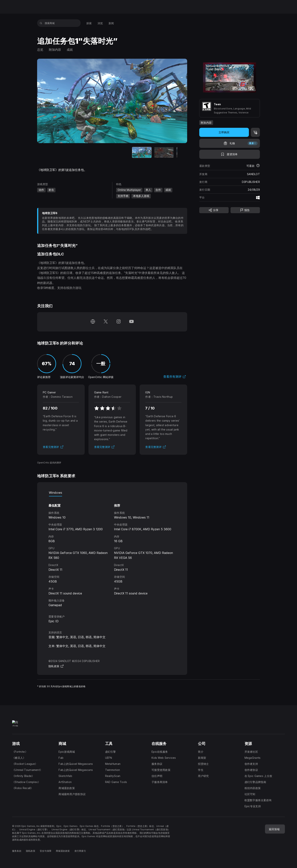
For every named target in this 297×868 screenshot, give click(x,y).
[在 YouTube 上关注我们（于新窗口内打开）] (131, 322)
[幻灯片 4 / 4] (145, 152)
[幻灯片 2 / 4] (101, 152)
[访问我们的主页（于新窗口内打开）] (93, 322)
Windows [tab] (55, 493)
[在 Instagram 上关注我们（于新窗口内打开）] (119, 322)
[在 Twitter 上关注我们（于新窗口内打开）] (106, 322)
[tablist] (112, 493)
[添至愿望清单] (230, 154)
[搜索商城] (41, 23)
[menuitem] (89, 23)
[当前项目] (79, 152)
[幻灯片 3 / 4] (123, 152)
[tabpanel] (112, 552)
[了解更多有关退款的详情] (258, 166)
